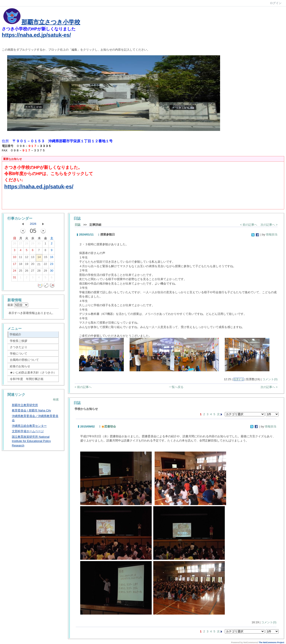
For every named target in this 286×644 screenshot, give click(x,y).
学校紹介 (15, 334)
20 (33, 265)
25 (21, 272)
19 (27, 265)
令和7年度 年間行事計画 (27, 379)
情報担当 (272, 234)
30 (39, 244)
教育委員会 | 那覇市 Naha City (31, 410)
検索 (56, 399)
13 (33, 258)
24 (15, 272)
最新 (18, 305)
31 (15, 278)
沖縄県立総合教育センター (29, 426)
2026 (33, 224)
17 (15, 265)
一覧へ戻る (176, 387)
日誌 (78, 225)
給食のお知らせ (20, 366)
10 (15, 258)
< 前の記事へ (249, 225)
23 (52, 265)
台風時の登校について (24, 360)
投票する (239, 379)
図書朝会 (109, 426)
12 (27, 258)
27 (21, 244)
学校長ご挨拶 (19, 341)
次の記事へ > (269, 225)
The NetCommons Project (271, 642)
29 (33, 244)
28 (27, 244)
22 (45, 265)
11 (21, 258)
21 (39, 265)
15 (46, 258)
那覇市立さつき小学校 (51, 22)
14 (39, 258)
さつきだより (19, 347)
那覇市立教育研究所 (25, 405)
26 (15, 244)
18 (21, 265)
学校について (19, 354)
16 (52, 258)
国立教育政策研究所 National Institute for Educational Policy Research (31, 441)
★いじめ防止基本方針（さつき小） (33, 373)
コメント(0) (270, 379)
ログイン (276, 3)
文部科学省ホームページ (28, 431)
